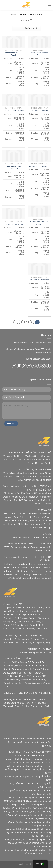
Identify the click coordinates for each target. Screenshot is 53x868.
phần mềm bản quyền (31, 770)
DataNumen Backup (39, 111)
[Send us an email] (29, 366)
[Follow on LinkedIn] (19, 366)
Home (13, 15)
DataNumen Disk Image (39, 280)
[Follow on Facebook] (48, 366)
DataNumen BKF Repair (14, 111)
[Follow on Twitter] (34, 366)
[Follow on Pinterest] (24, 366)
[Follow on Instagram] (43, 366)
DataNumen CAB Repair (39, 166)
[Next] (16, 322)
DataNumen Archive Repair (14, 54)
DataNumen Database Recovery (39, 223)
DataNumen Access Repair (39, 54)
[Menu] (49, 5)
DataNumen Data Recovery (14, 167)
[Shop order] (26, 28)
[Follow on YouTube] (14, 366)
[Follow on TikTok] (39, 366)
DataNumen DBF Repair (14, 224)
